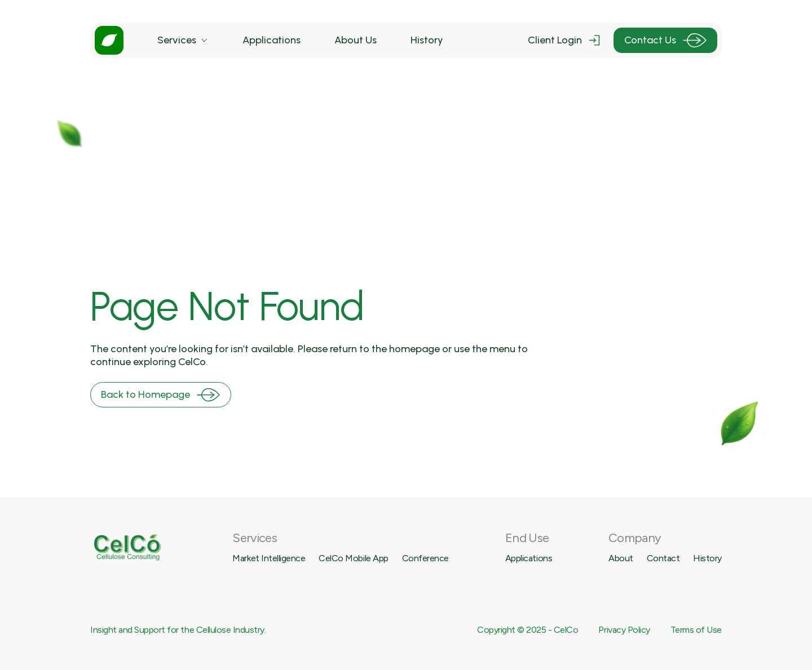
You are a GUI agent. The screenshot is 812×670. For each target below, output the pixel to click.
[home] (109, 40)
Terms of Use (696, 630)
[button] (183, 40)
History (427, 40)
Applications (272, 40)
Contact (663, 558)
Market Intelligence (269, 558)
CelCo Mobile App (353, 558)
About (621, 558)
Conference (425, 558)
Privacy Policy (624, 630)
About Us (356, 40)
